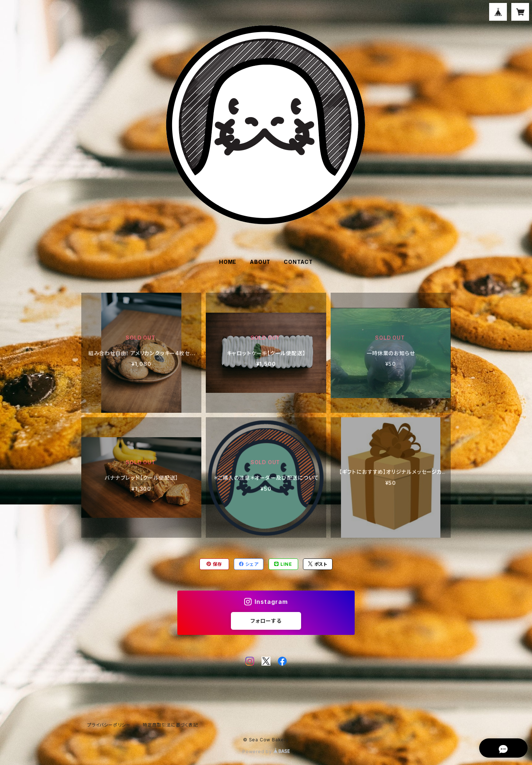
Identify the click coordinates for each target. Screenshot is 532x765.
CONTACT (298, 262)
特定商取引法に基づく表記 (170, 725)
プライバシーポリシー (109, 725)
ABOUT (260, 262)
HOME (228, 262)
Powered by (266, 752)
